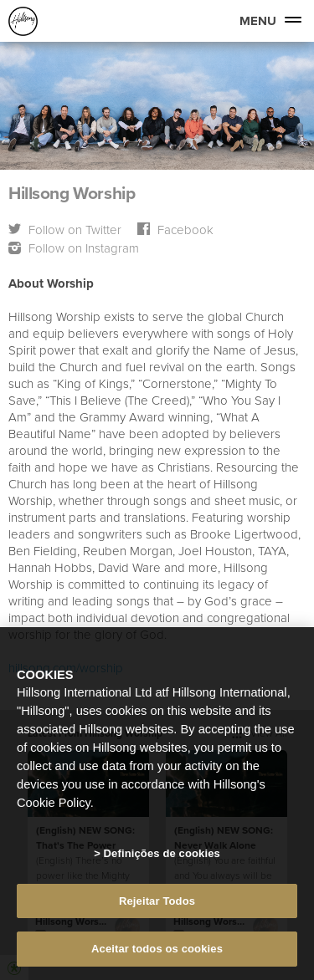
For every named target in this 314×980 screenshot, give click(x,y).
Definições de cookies (162, 853)
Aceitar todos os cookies (157, 949)
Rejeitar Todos (157, 901)
